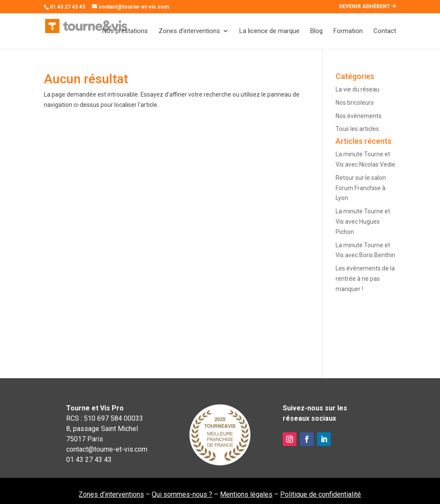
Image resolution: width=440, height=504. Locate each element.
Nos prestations (125, 31)
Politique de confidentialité (321, 494)
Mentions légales (246, 494)
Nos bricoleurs (355, 103)
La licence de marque (269, 31)
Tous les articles (357, 129)
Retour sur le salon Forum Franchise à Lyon (361, 188)
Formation (348, 31)
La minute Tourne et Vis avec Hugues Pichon (363, 222)
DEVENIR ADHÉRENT (368, 7)
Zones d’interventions (189, 31)
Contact (385, 31)
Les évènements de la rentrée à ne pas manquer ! (365, 279)
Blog (316, 31)
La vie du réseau (357, 89)
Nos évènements (359, 116)
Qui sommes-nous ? (182, 494)
